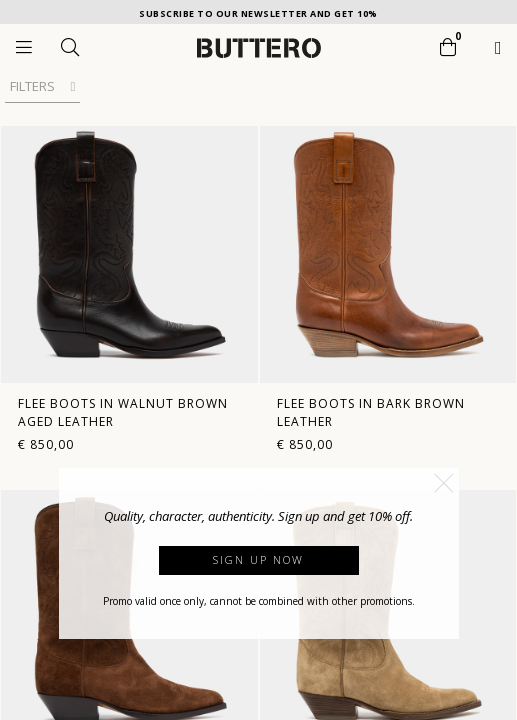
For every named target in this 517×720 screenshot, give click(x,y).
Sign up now (258, 559)
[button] (444, 483)
